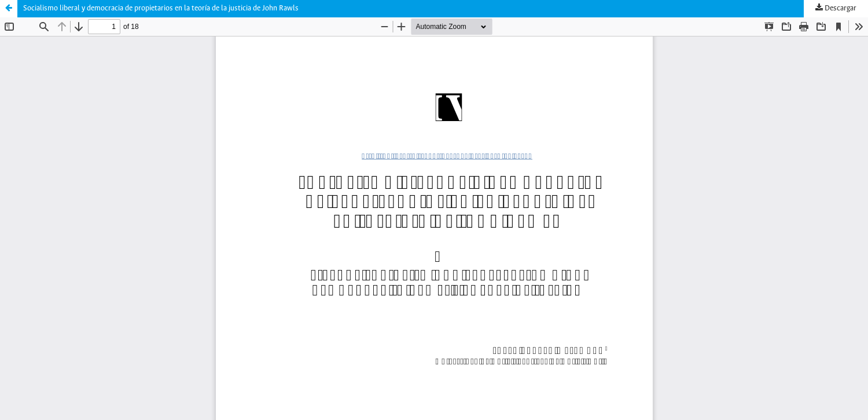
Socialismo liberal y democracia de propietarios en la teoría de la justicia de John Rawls (161, 8)
